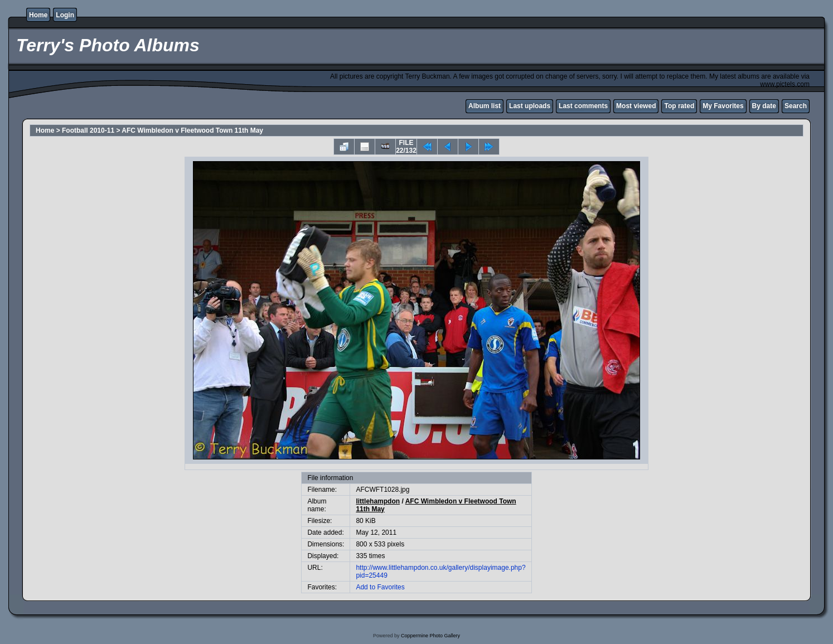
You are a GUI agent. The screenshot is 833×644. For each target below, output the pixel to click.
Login (65, 15)
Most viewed (636, 106)
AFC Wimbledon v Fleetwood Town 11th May (192, 130)
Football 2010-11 (88, 130)
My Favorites (723, 106)
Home (38, 15)
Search (796, 106)
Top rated (679, 106)
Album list (485, 106)
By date (764, 106)
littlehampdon (378, 501)
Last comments (583, 106)
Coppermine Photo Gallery (430, 636)
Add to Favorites (380, 587)
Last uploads (530, 106)
